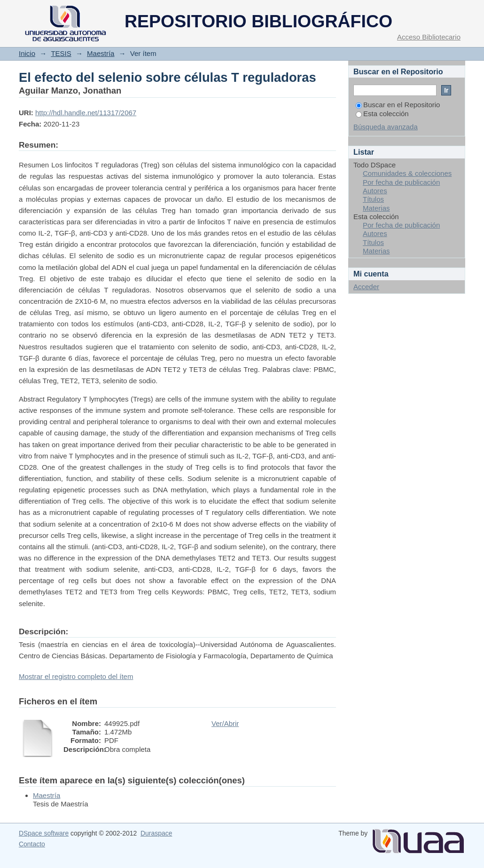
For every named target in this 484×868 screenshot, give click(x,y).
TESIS (61, 53)
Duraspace (156, 833)
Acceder (366, 287)
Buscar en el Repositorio (398, 105)
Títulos (373, 199)
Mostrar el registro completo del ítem (76, 676)
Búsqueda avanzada (386, 127)
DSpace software (44, 833)
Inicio (27, 53)
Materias (376, 208)
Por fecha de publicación (401, 182)
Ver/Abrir (225, 723)
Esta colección (382, 114)
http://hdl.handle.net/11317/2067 (86, 113)
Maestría (101, 53)
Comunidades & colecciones (407, 173)
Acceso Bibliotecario (429, 37)
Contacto (32, 844)
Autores (375, 191)
